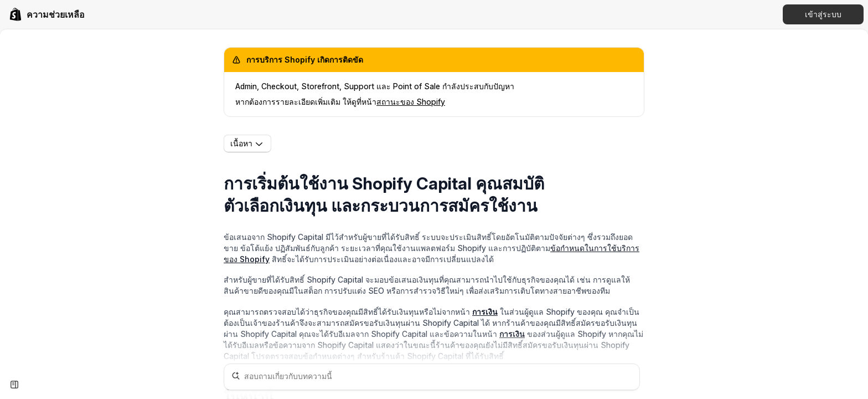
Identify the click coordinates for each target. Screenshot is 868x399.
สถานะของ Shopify (411, 102)
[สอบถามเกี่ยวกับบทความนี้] (432, 377)
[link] (47, 14)
